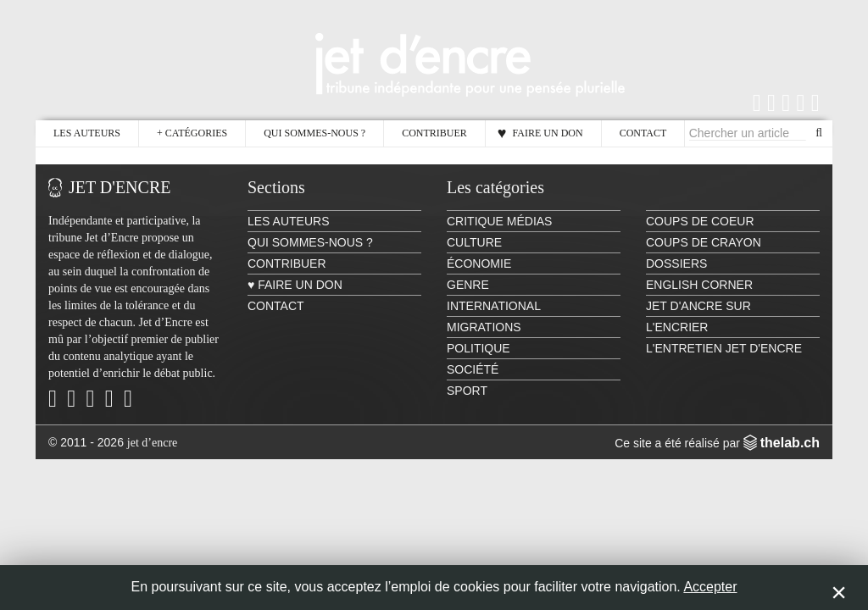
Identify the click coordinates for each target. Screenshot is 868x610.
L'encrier (677, 327)
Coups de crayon (704, 242)
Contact (643, 133)
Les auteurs (87, 133)
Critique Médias (499, 221)
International (494, 306)
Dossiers (676, 263)
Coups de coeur (700, 221)
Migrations (484, 327)
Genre (468, 285)
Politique (479, 348)
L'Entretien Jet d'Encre (724, 348)
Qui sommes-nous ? (314, 133)
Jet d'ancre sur (698, 306)
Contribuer (434, 133)
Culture (474, 242)
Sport (467, 391)
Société (473, 369)
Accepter (710, 587)
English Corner (699, 285)
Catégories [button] (192, 133)
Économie (479, 263)
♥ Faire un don (540, 133)
